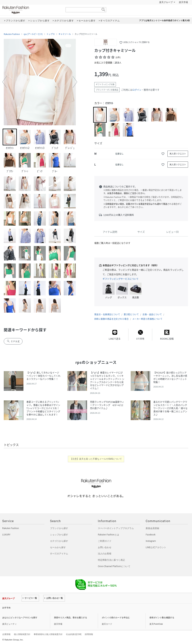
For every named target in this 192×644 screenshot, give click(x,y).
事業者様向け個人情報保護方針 (48, 634)
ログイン (137, 90)
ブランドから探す (59, 528)
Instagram (151, 541)
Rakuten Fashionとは (108, 535)
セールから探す (58, 547)
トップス (51, 34)
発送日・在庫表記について (107, 314)
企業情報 (6, 634)
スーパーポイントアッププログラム (116, 528)
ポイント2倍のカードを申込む (116, 618)
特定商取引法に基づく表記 (111, 560)
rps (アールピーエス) (33, 34)
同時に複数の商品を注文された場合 (111, 319)
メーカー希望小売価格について (147, 319)
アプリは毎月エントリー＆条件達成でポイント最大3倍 (164, 21)
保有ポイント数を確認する (162, 618)
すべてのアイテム (59, 554)
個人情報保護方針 (22, 634)
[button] (4, 82)
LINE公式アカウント (156, 547)
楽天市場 (183, 2)
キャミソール (65, 34)
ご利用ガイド (105, 541)
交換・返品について (152, 314)
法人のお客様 (105, 554)
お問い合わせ (105, 547)
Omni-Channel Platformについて (114, 566)
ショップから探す (59, 535)
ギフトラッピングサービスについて (121, 279)
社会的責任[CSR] (74, 634)
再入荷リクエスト (178, 154)
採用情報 (89, 634)
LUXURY (6, 535)
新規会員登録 (152, 528)
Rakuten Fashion (31, 10)
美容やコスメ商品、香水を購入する (70, 618)
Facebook (151, 535)
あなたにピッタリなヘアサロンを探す (20, 618)
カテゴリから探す (59, 541)
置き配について (131, 314)
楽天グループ (166, 2)
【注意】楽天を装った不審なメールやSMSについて (96, 459)
